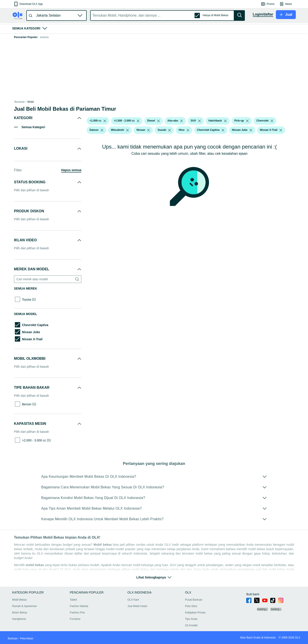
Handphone (19, 619)
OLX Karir (133, 600)
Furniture (75, 619)
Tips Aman (191, 619)
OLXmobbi (191, 625)
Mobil (31, 102)
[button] (28, 4)
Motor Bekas (20, 613)
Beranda (19, 102)
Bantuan (13, 638)
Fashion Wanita (79, 606)
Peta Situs (191, 606)
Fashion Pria (77, 613)
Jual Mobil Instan (137, 606)
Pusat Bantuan (194, 600)
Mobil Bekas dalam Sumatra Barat (74, 102)
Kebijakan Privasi (195, 613)
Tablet (73, 600)
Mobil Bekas (44, 102)
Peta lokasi (26, 638)
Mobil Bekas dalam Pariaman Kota (118, 102)
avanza (44, 37)
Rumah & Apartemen (24, 606)
